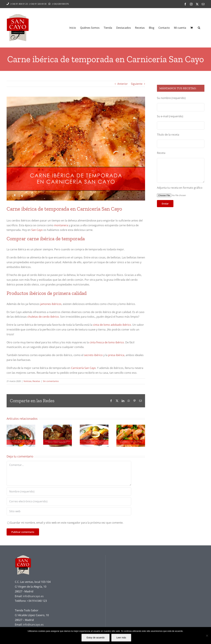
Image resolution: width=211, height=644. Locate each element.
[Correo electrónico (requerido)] (69, 501)
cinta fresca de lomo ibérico (107, 342)
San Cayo (37, 230)
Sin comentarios (51, 381)
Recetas (36, 381)
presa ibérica (116, 355)
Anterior (123, 84)
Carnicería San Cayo (83, 368)
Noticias (28, 381)
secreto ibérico (93, 355)
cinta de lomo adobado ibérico (112, 325)
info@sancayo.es (33, 596)
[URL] (69, 511)
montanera (61, 225)
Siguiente (137, 84)
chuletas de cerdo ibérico (43, 317)
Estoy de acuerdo (96, 638)
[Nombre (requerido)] (69, 491)
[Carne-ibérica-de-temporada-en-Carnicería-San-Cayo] (76, 149)
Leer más (121, 638)
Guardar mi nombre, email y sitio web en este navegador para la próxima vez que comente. (67, 523)
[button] (199, 28)
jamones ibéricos (51, 304)
